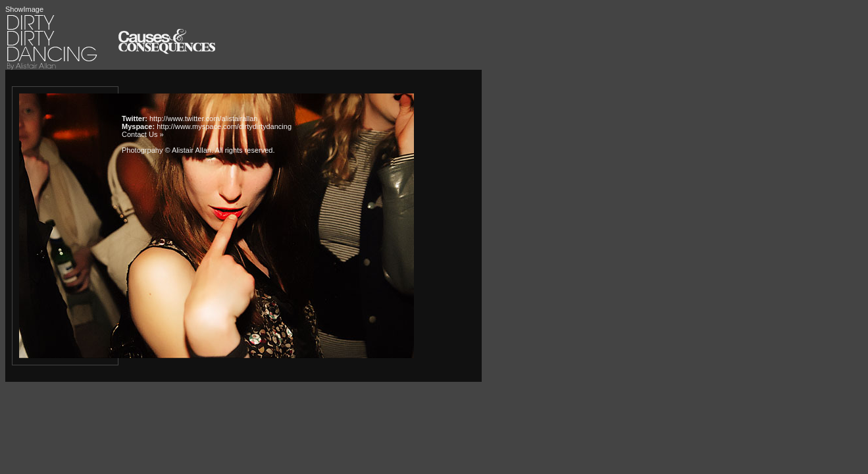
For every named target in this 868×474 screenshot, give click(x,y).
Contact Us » (143, 134)
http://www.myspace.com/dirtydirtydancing (224, 126)
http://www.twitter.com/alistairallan (203, 118)
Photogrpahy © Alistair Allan (166, 150)
